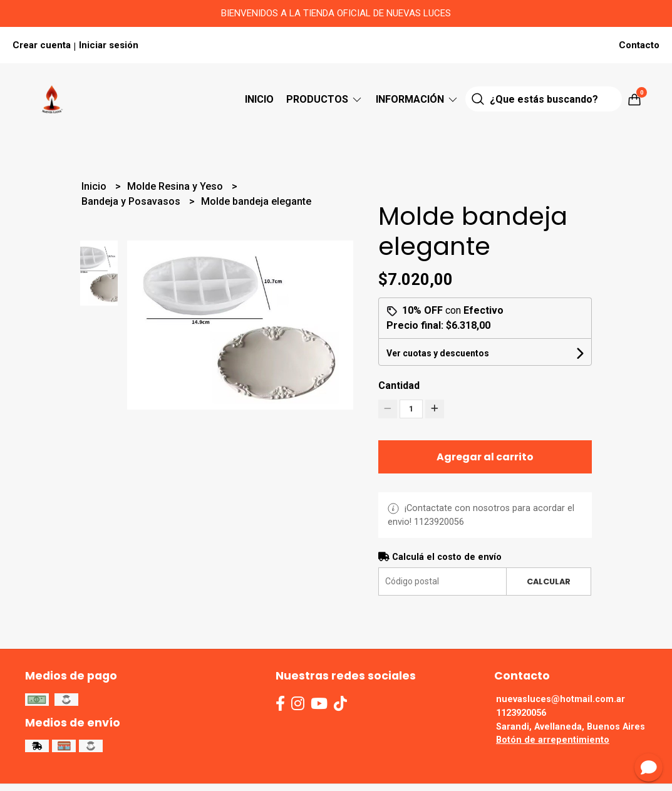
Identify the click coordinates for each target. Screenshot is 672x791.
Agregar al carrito (485, 457)
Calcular (549, 582)
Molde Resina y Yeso (176, 186)
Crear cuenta (42, 45)
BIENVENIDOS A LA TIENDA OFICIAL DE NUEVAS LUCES (336, 13)
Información (417, 99)
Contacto (639, 45)
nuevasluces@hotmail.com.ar (561, 699)
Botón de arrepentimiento (553, 740)
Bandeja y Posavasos (132, 201)
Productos (325, 99)
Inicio (259, 99)
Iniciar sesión (109, 45)
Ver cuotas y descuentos (438, 353)
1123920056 (521, 713)
